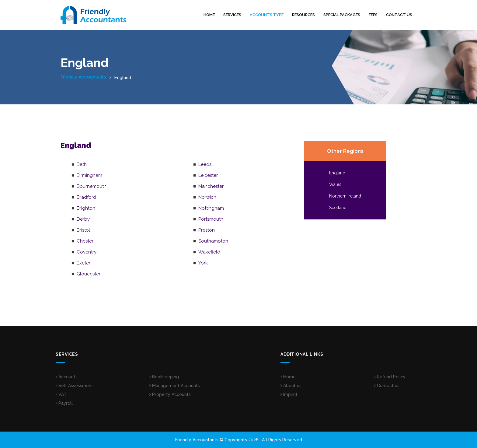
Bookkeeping (164, 377)
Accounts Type (267, 15)
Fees (373, 15)
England (337, 173)
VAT (61, 394)
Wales (335, 184)
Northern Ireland (345, 196)
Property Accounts (170, 394)
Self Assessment (74, 386)
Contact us (399, 15)
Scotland (338, 208)
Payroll (64, 403)
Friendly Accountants (83, 77)
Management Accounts (175, 386)
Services (232, 15)
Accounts (67, 377)
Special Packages (342, 15)
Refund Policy (390, 377)
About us (291, 386)
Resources (303, 15)
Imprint (289, 394)
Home (209, 15)
